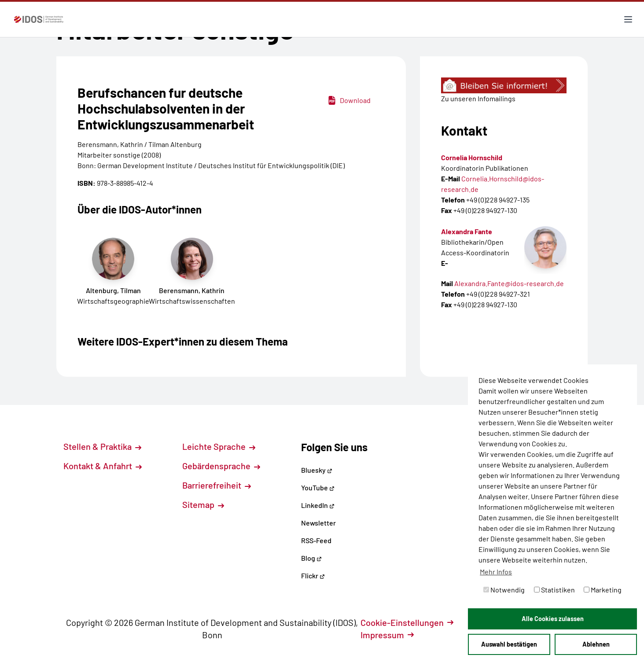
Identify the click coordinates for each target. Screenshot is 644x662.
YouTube (318, 487)
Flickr (313, 576)
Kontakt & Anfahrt (103, 466)
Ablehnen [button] (596, 644)
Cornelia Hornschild (472, 157)
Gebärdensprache (221, 466)
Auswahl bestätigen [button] (509, 644)
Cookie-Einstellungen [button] (407, 622)
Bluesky (317, 470)
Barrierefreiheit (217, 485)
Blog (311, 558)
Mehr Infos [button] (496, 572)
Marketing (603, 590)
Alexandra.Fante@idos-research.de (509, 283)
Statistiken (554, 590)
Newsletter (318, 523)
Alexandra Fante (467, 231)
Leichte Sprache (219, 446)
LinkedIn (318, 505)
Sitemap (203, 504)
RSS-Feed (316, 540)
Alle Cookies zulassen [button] (553, 619)
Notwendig (504, 590)
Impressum (387, 635)
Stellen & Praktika (102, 446)
